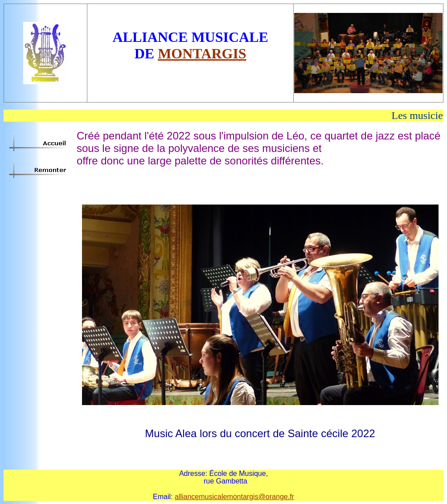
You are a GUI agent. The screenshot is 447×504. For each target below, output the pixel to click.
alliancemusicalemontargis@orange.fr (234, 497)
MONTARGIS (202, 53)
